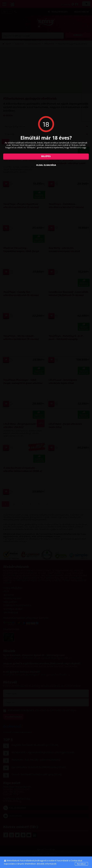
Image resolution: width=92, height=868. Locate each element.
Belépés (46, 156)
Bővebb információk (47, 864)
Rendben (81, 864)
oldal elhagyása (46, 165)
